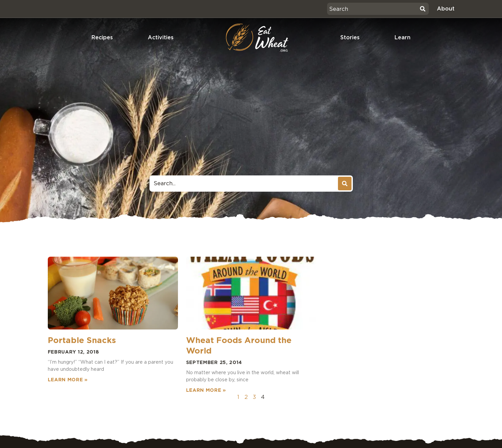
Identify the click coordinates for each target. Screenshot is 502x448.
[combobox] (373, 9)
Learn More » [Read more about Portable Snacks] (68, 380)
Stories (350, 37)
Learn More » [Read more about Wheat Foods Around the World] (206, 390)
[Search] (423, 9)
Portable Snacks (82, 340)
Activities (161, 37)
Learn (403, 37)
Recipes (102, 37)
